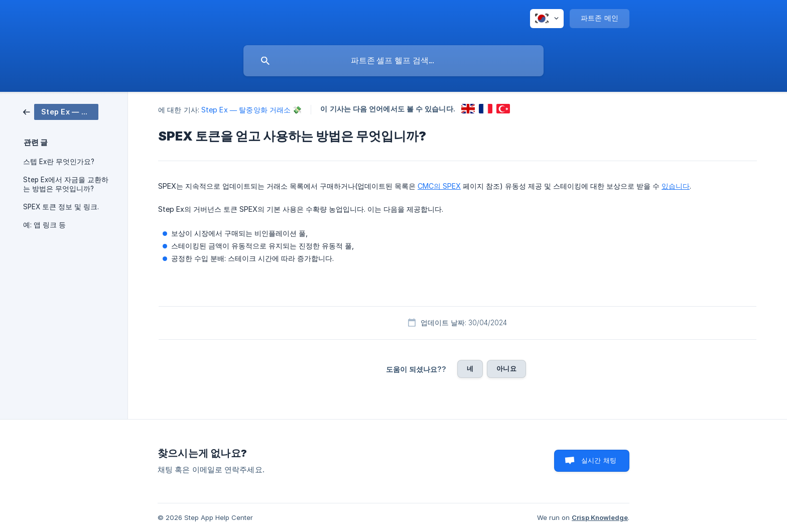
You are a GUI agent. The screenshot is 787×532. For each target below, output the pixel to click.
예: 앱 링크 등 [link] (44, 225)
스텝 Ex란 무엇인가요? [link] (59, 162)
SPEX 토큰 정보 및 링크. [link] (61, 207)
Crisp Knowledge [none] (600, 517)
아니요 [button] (506, 368)
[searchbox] (393, 61)
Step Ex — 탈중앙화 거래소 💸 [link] (251, 110)
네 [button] (470, 368)
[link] (61, 111)
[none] (547, 19)
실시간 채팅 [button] (599, 460)
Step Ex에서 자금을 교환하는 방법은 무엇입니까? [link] (66, 184)
